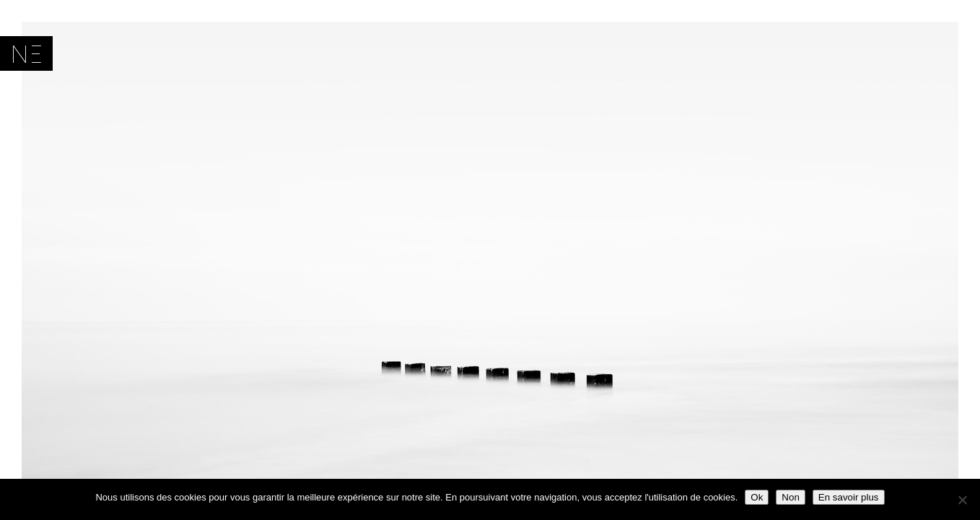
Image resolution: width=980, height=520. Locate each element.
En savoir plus (849, 497)
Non (790, 497)
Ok (757, 497)
